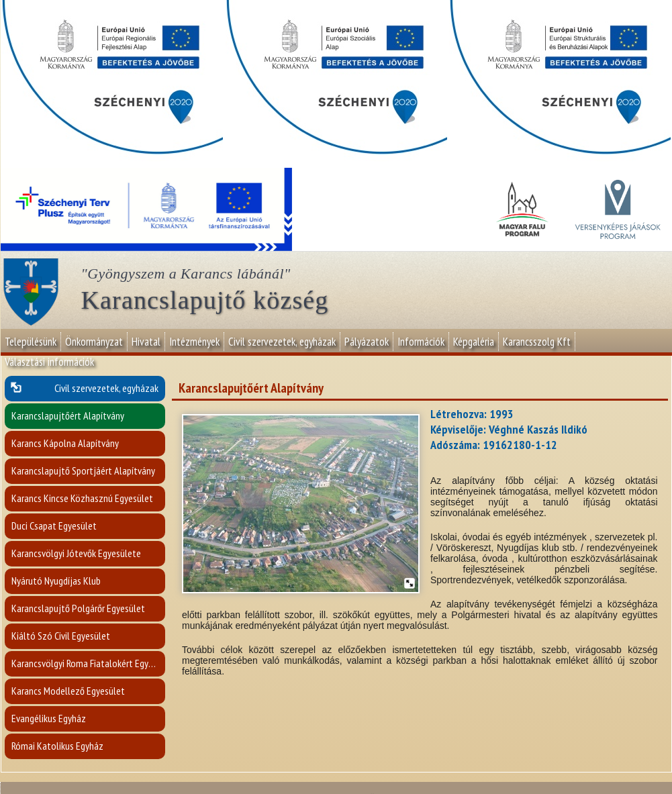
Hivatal (146, 342)
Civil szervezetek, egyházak (282, 342)
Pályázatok (367, 342)
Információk (421, 342)
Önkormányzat (94, 342)
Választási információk (49, 362)
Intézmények (194, 342)
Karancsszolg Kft (537, 342)
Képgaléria (474, 342)
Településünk (31, 342)
